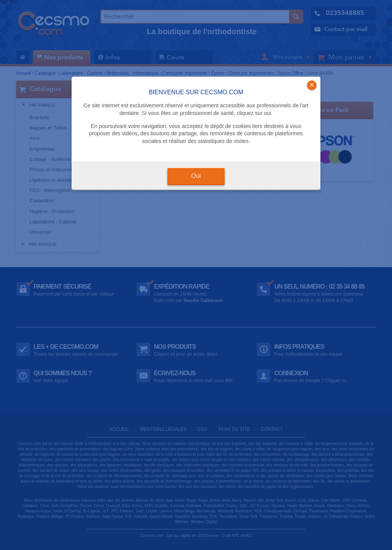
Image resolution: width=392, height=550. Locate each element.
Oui (196, 176)
